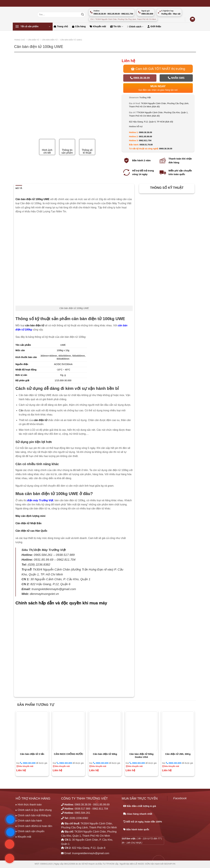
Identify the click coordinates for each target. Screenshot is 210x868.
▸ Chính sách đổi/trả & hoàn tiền (34, 826)
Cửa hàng (79, 26)
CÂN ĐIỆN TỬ (33, 40)
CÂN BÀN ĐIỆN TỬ (50, 40)
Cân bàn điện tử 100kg (71, 40)
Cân (21, 410)
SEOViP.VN (170, 864)
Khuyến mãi (98, 26)
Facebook (180, 798)
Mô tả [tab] (19, 188)
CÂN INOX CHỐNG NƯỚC (69, 754)
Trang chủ (61, 26)
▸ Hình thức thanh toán (29, 805)
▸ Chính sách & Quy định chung (34, 810)
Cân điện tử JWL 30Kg (178, 754)
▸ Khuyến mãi (23, 837)
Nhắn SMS (176, 78)
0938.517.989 (82, 809)
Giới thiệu (154, 26)
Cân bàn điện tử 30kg (105, 754)
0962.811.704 (145, 140)
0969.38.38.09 (140, 78)
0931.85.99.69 (145, 136)
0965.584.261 (82, 813)
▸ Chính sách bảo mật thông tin (33, 815)
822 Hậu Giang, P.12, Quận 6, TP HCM (151, 122)
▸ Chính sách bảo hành (29, 821)
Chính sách (135, 27)
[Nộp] (82, 15)
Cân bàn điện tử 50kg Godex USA (141, 756)
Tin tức (117, 27)
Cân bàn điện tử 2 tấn (32, 754)
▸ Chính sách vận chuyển (30, 831)
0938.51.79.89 (146, 145)
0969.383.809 (28, 763)
